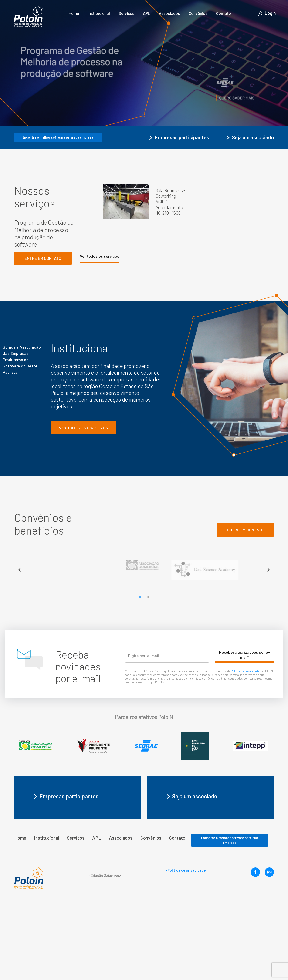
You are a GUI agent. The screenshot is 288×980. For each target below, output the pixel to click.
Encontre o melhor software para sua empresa (58, 137)
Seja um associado (250, 137)
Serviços (126, 13)
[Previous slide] (20, 570)
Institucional (99, 13)
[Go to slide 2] (148, 597)
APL (147, 13)
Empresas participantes (179, 137)
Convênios (198, 13)
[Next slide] (268, 570)
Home (74, 13)
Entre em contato (43, 258)
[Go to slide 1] (140, 597)
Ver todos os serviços (100, 256)
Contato (224, 13)
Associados (169, 13)
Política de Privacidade (245, 671)
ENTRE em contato (245, 530)
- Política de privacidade (186, 870)
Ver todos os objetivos (83, 428)
